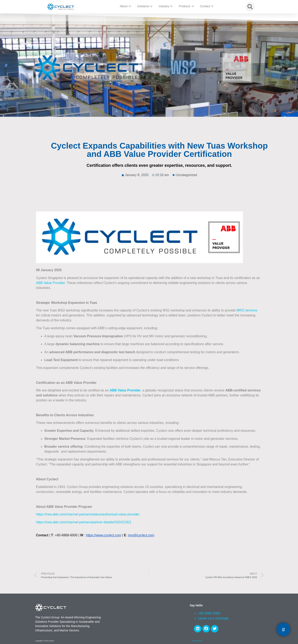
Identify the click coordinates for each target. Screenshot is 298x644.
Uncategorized (186, 175)
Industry (166, 6)
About (125, 6)
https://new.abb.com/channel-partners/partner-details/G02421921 (84, 522)
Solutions (145, 6)
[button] (250, 7)
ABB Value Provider (50, 283)
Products (186, 6)
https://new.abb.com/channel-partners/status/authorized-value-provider (88, 514)
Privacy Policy (197, 641)
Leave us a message (213, 618)
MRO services (247, 310)
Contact (207, 6)
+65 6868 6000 (209, 613)
